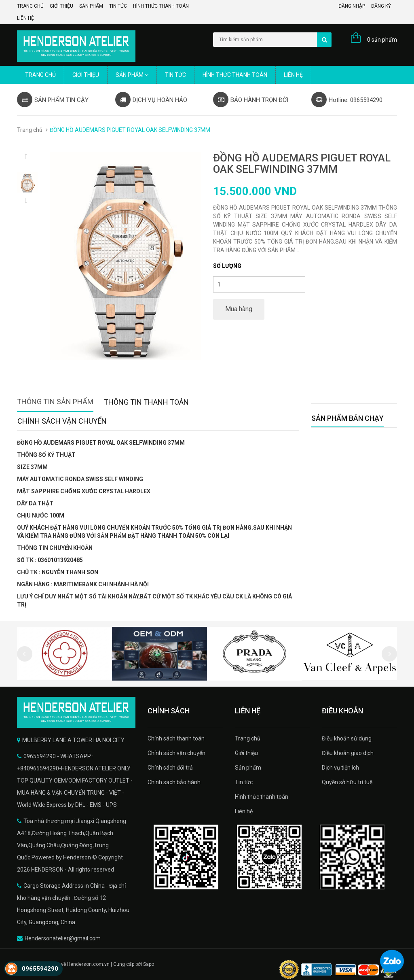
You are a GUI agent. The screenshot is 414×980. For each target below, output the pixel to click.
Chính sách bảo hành (174, 782)
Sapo (149, 964)
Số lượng (227, 266)
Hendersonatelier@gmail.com (63, 938)
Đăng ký (381, 6)
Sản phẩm (91, 6)
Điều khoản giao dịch (348, 753)
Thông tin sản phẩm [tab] (55, 402)
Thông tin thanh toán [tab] (146, 402)
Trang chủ (30, 6)
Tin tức (118, 6)
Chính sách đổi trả (170, 768)
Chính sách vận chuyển (176, 753)
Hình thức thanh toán (161, 6)
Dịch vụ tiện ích (340, 768)
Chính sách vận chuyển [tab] (62, 421)
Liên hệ (25, 18)
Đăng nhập (352, 6)
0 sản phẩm (382, 40)
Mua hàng (239, 309)
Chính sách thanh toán (176, 738)
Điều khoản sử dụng (347, 738)
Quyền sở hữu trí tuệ (347, 782)
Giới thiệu (61, 6)
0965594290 (40, 969)
